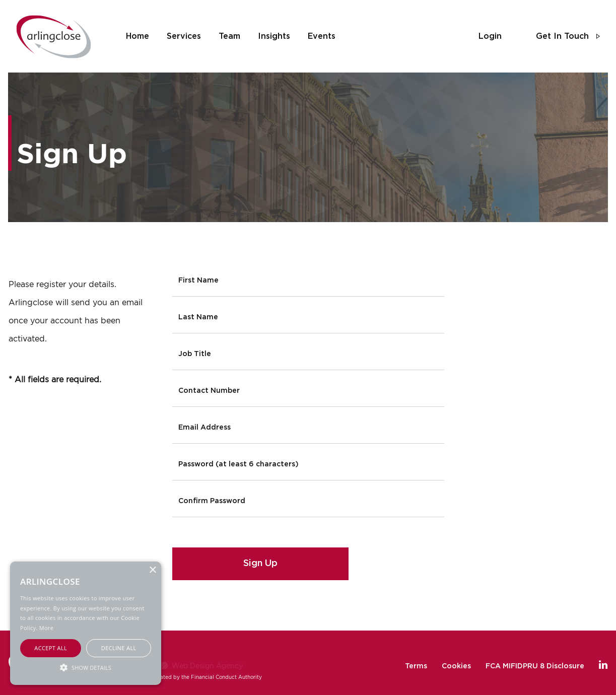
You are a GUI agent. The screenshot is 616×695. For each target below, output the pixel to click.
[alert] (86, 623)
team (229, 36)
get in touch (562, 36)
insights (274, 36)
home (138, 36)
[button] (86, 667)
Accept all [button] (51, 648)
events (322, 36)
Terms (416, 666)
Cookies (456, 666)
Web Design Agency (207, 666)
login (490, 36)
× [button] (152, 570)
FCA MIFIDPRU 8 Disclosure (535, 666)
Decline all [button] (119, 648)
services (184, 36)
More (46, 628)
